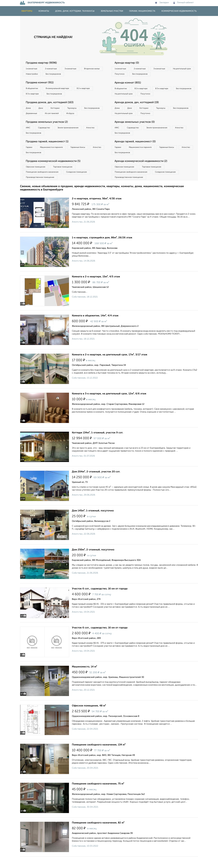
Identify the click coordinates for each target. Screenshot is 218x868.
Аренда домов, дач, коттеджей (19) (138, 110)
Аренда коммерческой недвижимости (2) (143, 171)
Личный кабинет (184, 3)
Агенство (96, 136)
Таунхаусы (77, 110)
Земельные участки (112, 11)
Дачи (43, 110)
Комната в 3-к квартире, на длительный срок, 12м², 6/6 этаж (109, 405)
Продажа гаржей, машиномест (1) (49, 151)
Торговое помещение (66, 177)
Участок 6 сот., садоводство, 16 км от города (100, 600)
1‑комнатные (32, 69)
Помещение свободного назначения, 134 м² (99, 756)
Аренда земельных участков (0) (136, 130)
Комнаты (44, 11)
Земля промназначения (72, 136)
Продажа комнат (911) (41, 83)
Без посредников (81, 75)
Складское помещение (80, 183)
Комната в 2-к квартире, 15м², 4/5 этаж (96, 288)
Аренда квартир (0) (128, 63)
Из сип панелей (79, 116)
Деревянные (57, 116)
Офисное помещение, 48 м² (89, 717)
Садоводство (46, 136)
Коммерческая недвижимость (179, 11)
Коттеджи (59, 110)
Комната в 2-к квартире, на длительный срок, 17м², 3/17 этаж (110, 366)
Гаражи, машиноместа (142, 11)
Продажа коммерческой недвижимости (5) (55, 171)
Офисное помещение (36, 177)
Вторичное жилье (35, 75)
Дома (29, 110)
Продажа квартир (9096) (43, 63)
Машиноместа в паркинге (54, 157)
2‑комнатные (53, 69)
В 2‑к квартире (88, 89)
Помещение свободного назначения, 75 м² (98, 795)
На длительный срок (125, 75)
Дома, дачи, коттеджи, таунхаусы (75, 11)
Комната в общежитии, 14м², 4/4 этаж (95, 327)
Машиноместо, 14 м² (84, 678)
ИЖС (29, 136)
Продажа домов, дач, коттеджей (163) (52, 104)
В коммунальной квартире (60, 89)
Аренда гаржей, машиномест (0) (137, 151)
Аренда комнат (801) (129, 83)
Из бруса (31, 121)
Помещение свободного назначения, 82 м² (98, 834)
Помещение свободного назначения (43, 183)
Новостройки (58, 75)
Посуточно (148, 75)
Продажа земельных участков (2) (48, 130)
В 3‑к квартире (33, 95)
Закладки (162, 3)
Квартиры (27, 11)
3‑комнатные (74, 69)
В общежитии (33, 89)
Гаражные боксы (82, 157)
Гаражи (30, 157)
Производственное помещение (41, 189)
